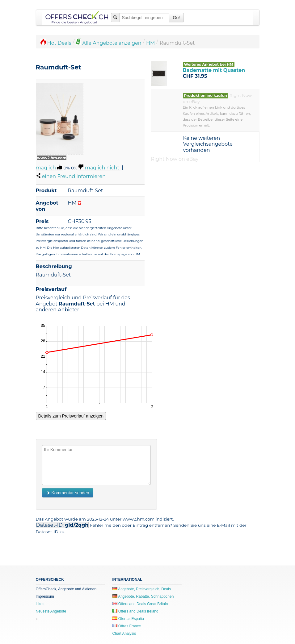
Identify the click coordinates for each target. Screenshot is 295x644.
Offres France (127, 626)
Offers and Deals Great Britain (140, 604)
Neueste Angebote (51, 611)
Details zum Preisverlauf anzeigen (71, 416)
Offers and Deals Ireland (135, 611)
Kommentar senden (68, 493)
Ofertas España (128, 619)
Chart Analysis (124, 634)
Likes (40, 604)
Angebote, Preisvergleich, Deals (142, 589)
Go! (177, 18)
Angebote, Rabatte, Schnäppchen (143, 596)
